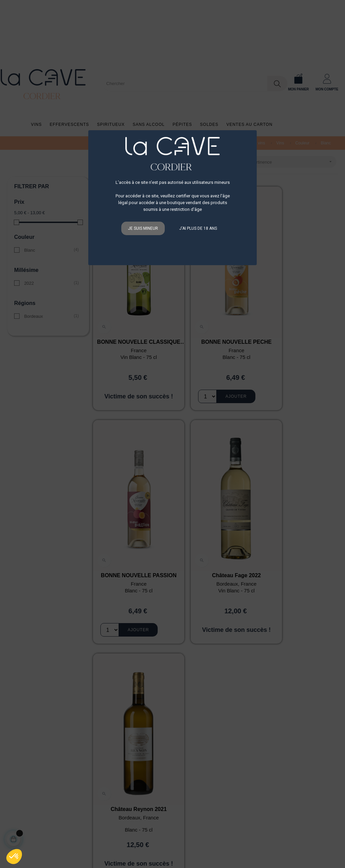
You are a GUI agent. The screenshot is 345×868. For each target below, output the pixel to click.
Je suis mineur (143, 228)
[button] (14, 857)
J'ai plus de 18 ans (198, 228)
